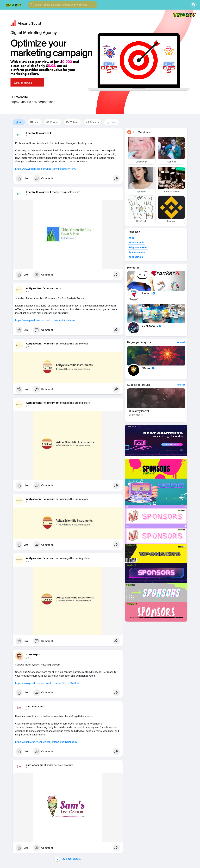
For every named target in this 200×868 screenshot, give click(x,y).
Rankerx (148, 293)
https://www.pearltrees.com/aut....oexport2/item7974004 (47, 683)
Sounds (92, 122)
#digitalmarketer (138, 247)
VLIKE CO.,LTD (152, 326)
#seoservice (136, 257)
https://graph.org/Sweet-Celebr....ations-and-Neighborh (46, 742)
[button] (62, 5)
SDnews (148, 368)
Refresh (181, 342)
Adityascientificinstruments (43, 288)
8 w (28, 136)
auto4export (34, 655)
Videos (72, 122)
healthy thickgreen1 (39, 133)
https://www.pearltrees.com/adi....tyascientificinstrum (45, 320)
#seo (131, 238)
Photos (52, 122)
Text (34, 122)
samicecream (35, 706)
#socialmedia (136, 243)
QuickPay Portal (139, 411)
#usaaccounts (137, 252)
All (19, 122)
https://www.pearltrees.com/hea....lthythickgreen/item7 (46, 169)
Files (111, 122)
